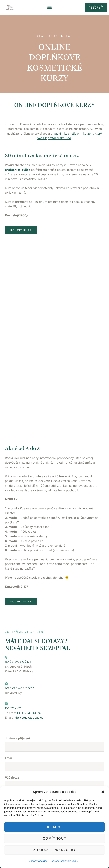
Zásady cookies (38, 861)
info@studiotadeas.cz (29, 659)
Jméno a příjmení (17, 680)
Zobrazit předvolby (55, 850)
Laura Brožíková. (85, 780)
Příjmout (54, 827)
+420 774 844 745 (29, 654)
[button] (103, 792)
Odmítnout (55, 838)
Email (9, 699)
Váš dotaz (12, 719)
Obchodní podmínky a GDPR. (55, 785)
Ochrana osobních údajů (64, 861)
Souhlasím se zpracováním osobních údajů (37, 749)
